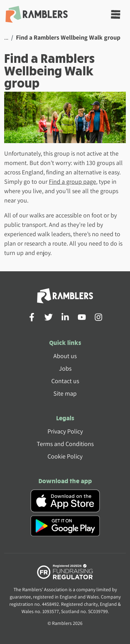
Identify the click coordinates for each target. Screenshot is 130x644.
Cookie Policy (65, 456)
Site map (65, 393)
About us (65, 356)
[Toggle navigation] (116, 14)
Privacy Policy (65, 431)
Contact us (65, 381)
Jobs (65, 368)
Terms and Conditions (65, 444)
